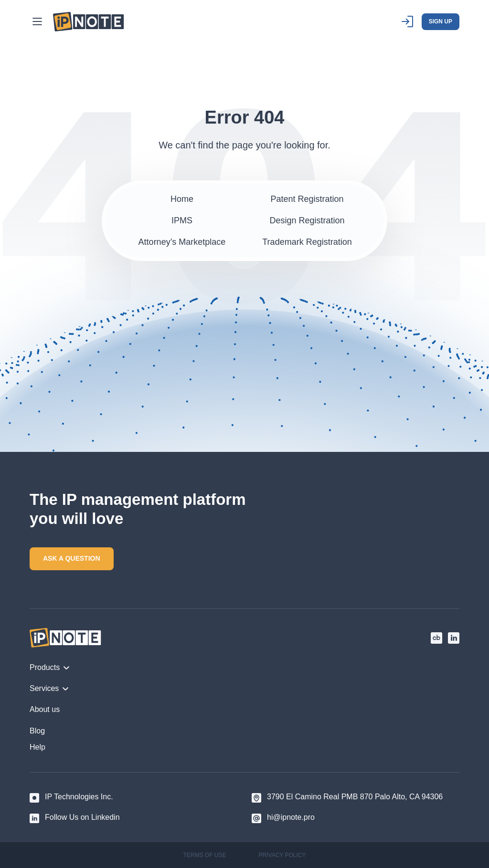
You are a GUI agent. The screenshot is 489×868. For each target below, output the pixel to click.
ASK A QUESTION (72, 558)
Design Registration (307, 220)
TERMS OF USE (205, 855)
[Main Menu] (37, 21)
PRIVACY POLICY (282, 855)
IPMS (182, 220)
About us (45, 709)
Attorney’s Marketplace (182, 242)
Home (182, 199)
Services (49, 688)
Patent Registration (307, 199)
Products (50, 667)
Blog (37, 731)
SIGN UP (441, 21)
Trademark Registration (307, 242)
